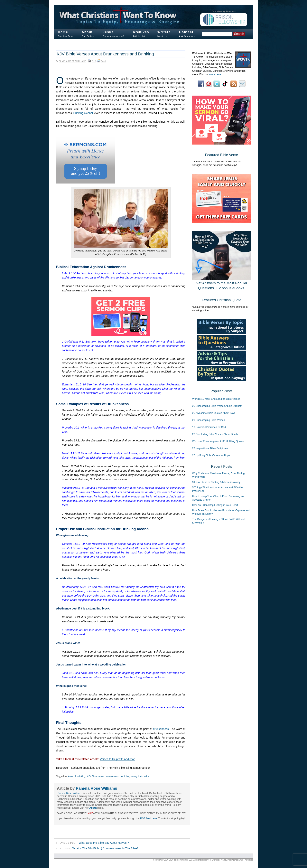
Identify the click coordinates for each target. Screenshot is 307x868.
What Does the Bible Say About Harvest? (104, 843)
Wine (147, 776)
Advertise (249, 860)
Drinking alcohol (83, 113)
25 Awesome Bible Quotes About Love (214, 413)
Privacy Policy (227, 860)
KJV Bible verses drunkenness (102, 776)
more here (215, 74)
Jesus (108, 32)
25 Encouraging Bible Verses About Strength (217, 406)
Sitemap (215, 860)
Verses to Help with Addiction (118, 759)
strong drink (137, 776)
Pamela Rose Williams (73, 61)
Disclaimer (239, 860)
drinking (81, 776)
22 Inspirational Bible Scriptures (210, 448)
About (87, 32)
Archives (141, 32)
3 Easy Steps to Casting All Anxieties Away (216, 482)
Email (103, 61)
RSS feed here (149, 818)
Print (94, 61)
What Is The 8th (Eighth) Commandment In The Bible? (105, 848)
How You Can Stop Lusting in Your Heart (215, 505)
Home (63, 32)
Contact (186, 32)
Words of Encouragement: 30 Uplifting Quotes (218, 441)
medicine (125, 776)
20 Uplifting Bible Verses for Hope (211, 455)
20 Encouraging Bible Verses (209, 420)
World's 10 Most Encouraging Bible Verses (216, 399)
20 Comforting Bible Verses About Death (215, 434)
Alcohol (72, 776)
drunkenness (161, 729)
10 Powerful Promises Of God (209, 427)
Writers (164, 32)
